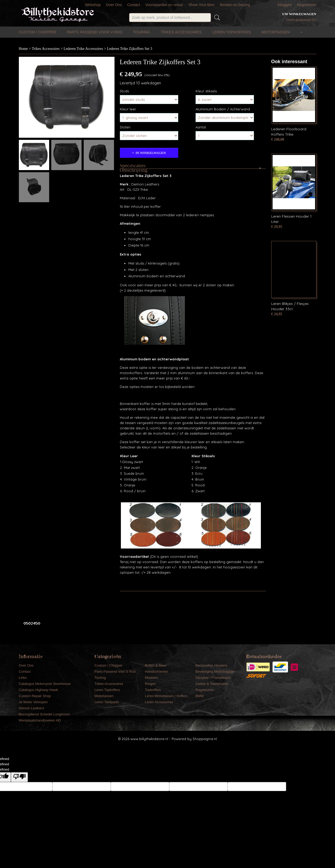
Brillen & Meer (156, 665)
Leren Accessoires (159, 702)
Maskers (152, 678)
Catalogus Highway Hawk (39, 690)
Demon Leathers (32, 708)
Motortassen (276, 32)
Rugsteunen (205, 690)
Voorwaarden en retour (164, 5)
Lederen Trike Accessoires (83, 49)
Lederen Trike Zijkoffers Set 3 (130, 49)
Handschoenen (157, 671)
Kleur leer (128, 109)
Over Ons (114, 5)
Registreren (307, 5)
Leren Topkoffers (232, 32)
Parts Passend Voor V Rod (95, 32)
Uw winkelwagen (299, 14)
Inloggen (285, 5)
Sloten (125, 127)
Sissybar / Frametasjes (213, 678)
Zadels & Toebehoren (212, 684)
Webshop (93, 5)
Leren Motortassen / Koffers (166, 696)
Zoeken (216, 18)
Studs (124, 91)
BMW (200, 696)
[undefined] (19, 777)
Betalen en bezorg (235, 5)
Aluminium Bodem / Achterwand (223, 109)
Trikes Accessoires (181, 32)
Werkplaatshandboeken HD (40, 720)
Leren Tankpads (107, 702)
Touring (141, 32)
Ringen (150, 684)
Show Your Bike (201, 5)
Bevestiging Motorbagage (215, 671)
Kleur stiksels (206, 91)
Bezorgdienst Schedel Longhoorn (44, 714)
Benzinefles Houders (211, 665)
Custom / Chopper (38, 32)
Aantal (201, 127)
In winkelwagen (151, 153)
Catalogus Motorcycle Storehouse (45, 684)
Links (23, 678)
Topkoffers (153, 690)
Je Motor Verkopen (33, 702)
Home (23, 49)
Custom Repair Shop (35, 696)
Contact (134, 5)
